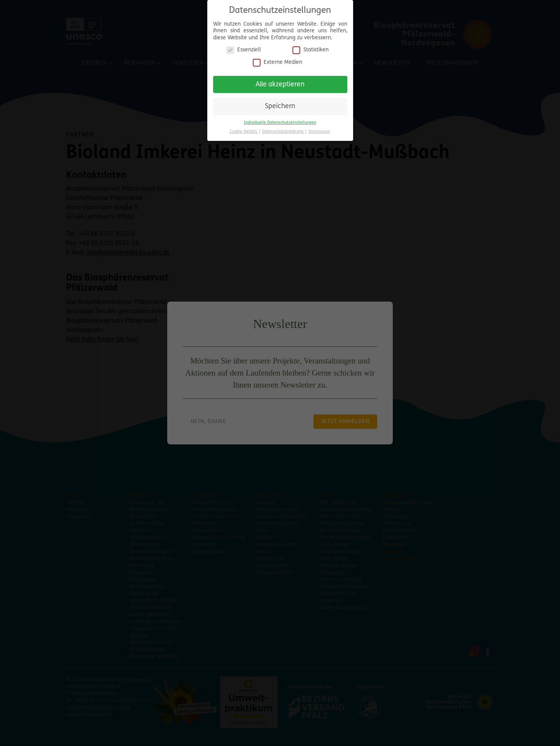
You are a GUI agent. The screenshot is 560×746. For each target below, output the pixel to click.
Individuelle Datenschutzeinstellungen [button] (280, 119)
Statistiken (311, 47)
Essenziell (244, 47)
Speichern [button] (280, 103)
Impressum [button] (319, 128)
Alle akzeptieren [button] (280, 81)
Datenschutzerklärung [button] (283, 128)
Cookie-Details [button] (244, 128)
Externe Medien (277, 59)
